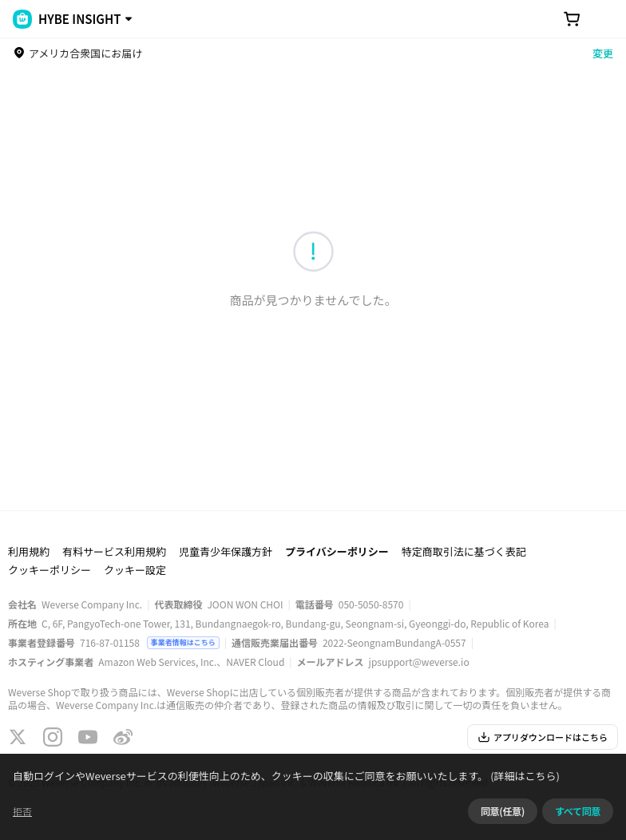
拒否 (22, 811)
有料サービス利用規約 (114, 551)
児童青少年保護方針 (226, 551)
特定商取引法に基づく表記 (464, 551)
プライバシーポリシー (337, 551)
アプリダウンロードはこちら (543, 737)
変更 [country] (603, 53)
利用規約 (29, 551)
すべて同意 (578, 811)
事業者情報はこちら (183, 642)
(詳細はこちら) (524, 776)
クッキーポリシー (50, 570)
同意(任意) (503, 811)
